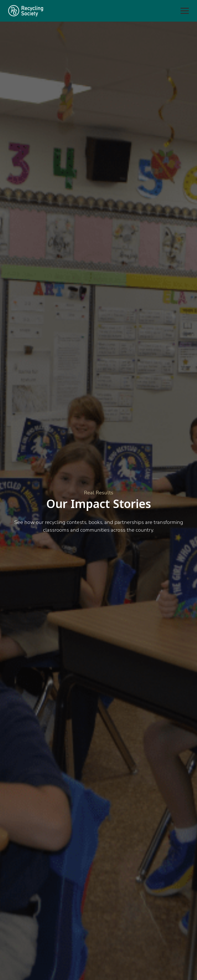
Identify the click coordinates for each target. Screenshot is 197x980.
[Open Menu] (185, 11)
